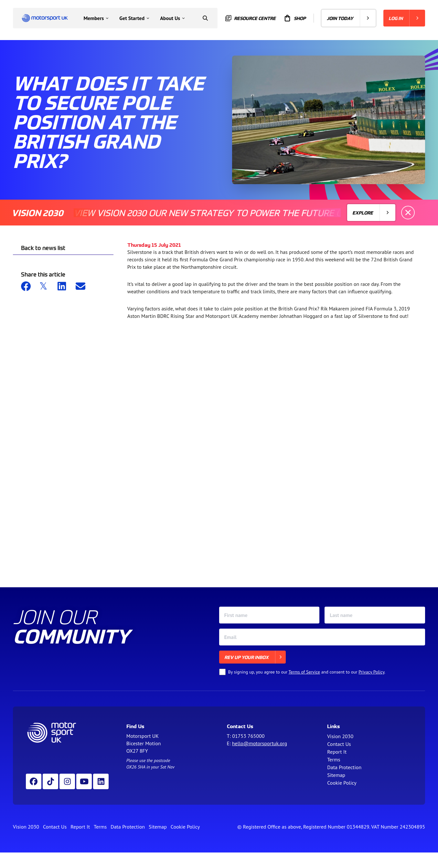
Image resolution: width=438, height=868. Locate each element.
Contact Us (339, 744)
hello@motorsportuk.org (260, 743)
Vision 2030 (340, 736)
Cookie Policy (342, 783)
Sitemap (336, 775)
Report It (337, 752)
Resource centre (251, 18)
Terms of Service (304, 672)
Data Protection (344, 767)
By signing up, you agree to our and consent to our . (307, 672)
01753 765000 (248, 736)
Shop (295, 18)
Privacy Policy (371, 672)
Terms (334, 759)
